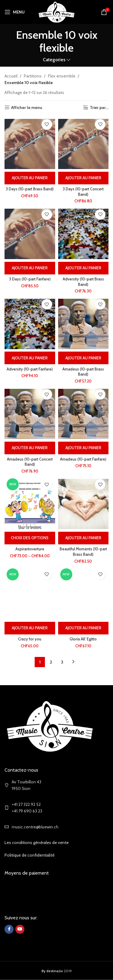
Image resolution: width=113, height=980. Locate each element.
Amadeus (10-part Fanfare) (83, 459)
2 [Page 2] (51, 662)
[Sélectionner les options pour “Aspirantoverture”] (30, 538)
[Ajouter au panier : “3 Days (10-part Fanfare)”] (30, 268)
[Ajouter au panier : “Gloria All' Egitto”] (83, 628)
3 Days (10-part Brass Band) (30, 189)
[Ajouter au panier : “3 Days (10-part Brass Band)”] (30, 178)
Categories (54, 60)
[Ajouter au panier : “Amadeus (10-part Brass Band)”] (83, 358)
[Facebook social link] (9, 929)
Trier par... (99, 108)
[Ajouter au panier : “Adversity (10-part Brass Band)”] (83, 268)
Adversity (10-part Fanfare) (30, 369)
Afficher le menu (27, 108)
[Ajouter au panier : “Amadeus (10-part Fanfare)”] (83, 448)
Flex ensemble (62, 76)
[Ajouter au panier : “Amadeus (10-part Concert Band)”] (30, 448)
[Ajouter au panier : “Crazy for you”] (30, 628)
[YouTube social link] (20, 929)
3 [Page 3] (62, 662)
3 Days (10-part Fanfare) (30, 279)
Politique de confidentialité (30, 855)
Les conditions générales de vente (37, 842)
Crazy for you (30, 639)
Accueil (11, 76)
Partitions (33, 76)
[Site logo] (56, 11)
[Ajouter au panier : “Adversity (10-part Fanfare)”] (30, 358)
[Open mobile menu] (15, 12)
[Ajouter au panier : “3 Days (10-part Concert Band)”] (83, 178)
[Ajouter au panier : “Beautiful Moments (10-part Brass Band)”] (83, 538)
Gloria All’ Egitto (83, 639)
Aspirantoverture (30, 549)
